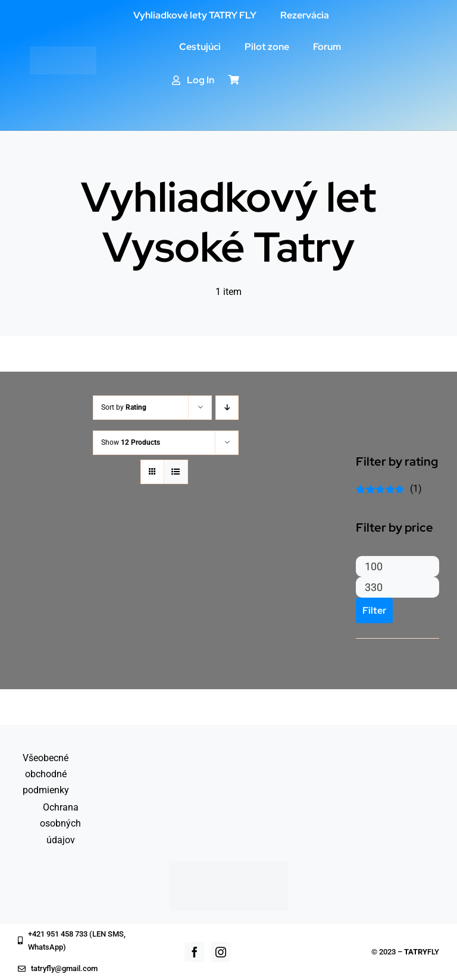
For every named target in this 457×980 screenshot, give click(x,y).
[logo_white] (63, 51)
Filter (374, 610)
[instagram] (221, 952)
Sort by (124, 407)
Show (131, 442)
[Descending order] (227, 408)
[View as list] (176, 472)
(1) (389, 489)
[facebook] (195, 952)
